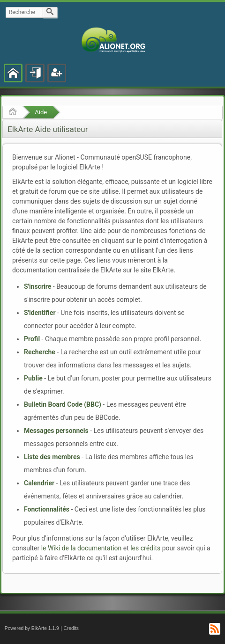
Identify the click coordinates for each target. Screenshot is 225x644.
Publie (33, 378)
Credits (71, 628)
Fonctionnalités (47, 509)
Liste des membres (52, 457)
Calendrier (39, 483)
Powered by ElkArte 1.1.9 (32, 628)
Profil (32, 339)
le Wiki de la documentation (82, 548)
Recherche (40, 352)
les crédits (145, 548)
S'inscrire (37, 286)
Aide (41, 112)
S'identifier (40, 313)
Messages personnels (56, 431)
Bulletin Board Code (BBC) (63, 404)
